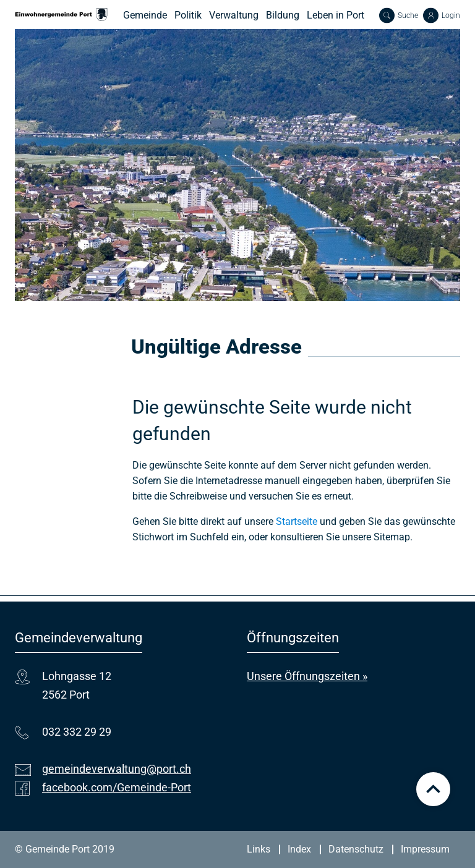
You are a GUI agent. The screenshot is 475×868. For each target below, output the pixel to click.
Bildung (283, 15)
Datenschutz (356, 849)
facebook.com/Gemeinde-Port (117, 787)
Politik (188, 15)
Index (299, 849)
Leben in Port (336, 15)
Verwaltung (234, 15)
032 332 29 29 (77, 732)
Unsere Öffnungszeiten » (307, 676)
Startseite (297, 521)
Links (259, 849)
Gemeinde (145, 15)
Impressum (425, 849)
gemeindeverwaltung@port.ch (117, 769)
